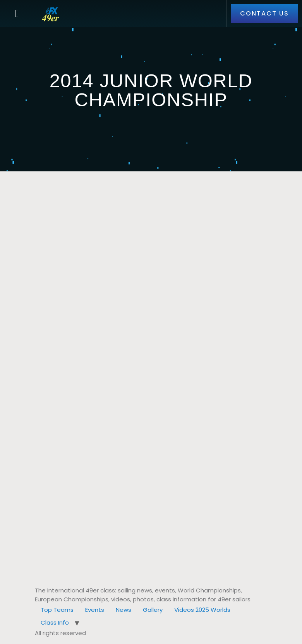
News (124, 610)
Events (95, 610)
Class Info (55, 622)
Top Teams (57, 610)
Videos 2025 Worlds (202, 610)
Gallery (153, 610)
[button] (17, 14)
